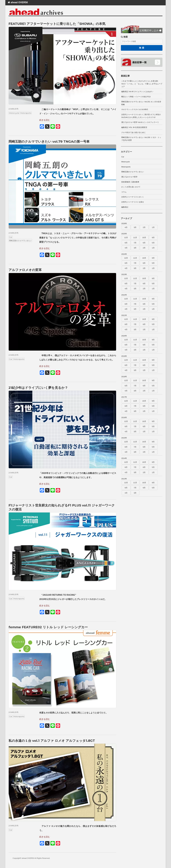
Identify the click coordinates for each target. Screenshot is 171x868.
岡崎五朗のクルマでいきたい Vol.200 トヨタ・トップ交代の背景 (141, 139)
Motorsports (26, 113)
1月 (153, 227)
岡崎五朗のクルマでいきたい (20, 241)
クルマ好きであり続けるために (133, 132)
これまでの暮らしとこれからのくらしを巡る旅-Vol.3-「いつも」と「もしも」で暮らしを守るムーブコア (142, 84)
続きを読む (45, 120)
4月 (126, 227)
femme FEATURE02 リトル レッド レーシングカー (48, 627)
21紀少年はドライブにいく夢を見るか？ (38, 388)
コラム (124, 192)
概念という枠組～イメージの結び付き (136, 97)
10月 (144, 238)
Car (11, 237)
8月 (126, 243)
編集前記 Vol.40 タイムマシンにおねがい (137, 92)
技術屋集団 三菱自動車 (130, 182)
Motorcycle (14, 113)
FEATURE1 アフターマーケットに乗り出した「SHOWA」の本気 (57, 24)
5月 (153, 243)
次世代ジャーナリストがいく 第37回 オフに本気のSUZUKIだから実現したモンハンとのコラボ (141, 116)
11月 (135, 238)
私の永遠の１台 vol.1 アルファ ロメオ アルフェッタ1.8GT (52, 741)
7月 (135, 243)
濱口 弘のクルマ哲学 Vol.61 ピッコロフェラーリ (140, 122)
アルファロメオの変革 (25, 270)
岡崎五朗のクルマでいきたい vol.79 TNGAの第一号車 (49, 142)
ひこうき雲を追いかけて (131, 187)
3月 (135, 227)
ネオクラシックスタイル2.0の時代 (135, 109)
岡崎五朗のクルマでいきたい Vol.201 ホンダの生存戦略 (141, 103)
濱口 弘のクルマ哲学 (129, 177)
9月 (153, 238)
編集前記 (125, 207)
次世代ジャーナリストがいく (133, 197)
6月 (144, 243)
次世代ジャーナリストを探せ (133, 202)
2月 (144, 227)
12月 (126, 238)
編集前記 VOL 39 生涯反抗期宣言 (134, 127)
